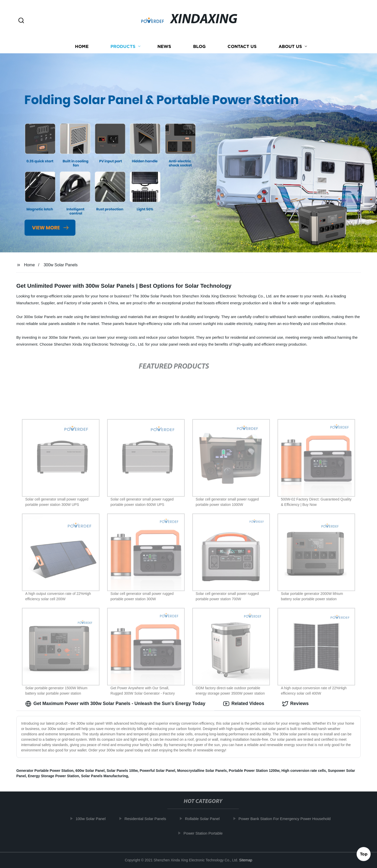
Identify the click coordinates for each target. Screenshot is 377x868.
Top (364, 854)
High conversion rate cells (304, 771)
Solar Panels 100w (122, 771)
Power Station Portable (205, 833)
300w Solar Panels (61, 265)
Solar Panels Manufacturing (105, 776)
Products (123, 47)
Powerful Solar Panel (157, 771)
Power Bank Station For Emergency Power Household (287, 819)
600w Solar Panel (90, 771)
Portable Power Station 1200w (254, 771)
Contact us (242, 47)
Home (82, 47)
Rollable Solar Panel (205, 819)
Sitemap (246, 860)
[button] (21, 21)
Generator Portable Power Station (45, 771)
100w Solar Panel (93, 819)
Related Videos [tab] (244, 704)
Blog (199, 47)
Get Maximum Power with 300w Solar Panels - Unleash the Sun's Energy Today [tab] (115, 704)
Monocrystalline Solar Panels (202, 771)
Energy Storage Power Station (53, 776)
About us (290, 47)
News (164, 47)
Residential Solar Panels (148, 819)
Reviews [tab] (295, 704)
